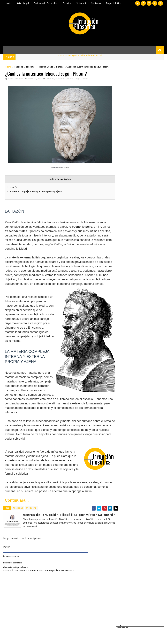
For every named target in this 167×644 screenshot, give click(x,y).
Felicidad (19, 67)
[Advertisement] (140, 92)
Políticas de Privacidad (46, 3)
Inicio (9, 3)
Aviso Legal (23, 3)
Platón (59, 67)
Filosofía (30, 67)
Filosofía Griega (45, 67)
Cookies (67, 3)
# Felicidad (18, 517)
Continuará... (17, 509)
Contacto (96, 3)
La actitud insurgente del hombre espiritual (82, 55)
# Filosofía (31, 517)
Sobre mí (81, 3)
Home (8, 67)
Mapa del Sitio (114, 3)
